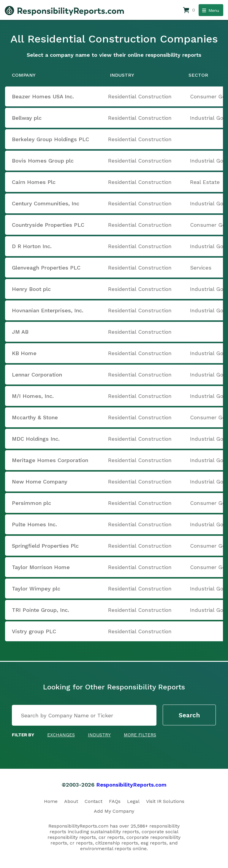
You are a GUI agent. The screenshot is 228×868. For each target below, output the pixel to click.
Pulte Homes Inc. (34, 524)
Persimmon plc (31, 503)
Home (51, 801)
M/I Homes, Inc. (33, 396)
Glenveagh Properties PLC (46, 268)
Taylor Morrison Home (41, 567)
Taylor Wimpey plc (36, 589)
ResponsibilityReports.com (131, 785)
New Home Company (40, 482)
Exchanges (61, 735)
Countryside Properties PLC (48, 225)
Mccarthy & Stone (35, 417)
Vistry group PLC (34, 631)
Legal (133, 801)
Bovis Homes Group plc (43, 161)
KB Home (24, 353)
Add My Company (114, 811)
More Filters (140, 735)
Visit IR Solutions (165, 801)
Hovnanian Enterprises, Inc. (48, 310)
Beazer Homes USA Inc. (43, 96)
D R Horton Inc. (32, 246)
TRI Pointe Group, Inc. (41, 610)
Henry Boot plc (31, 289)
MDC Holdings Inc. (36, 439)
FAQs (115, 801)
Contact (94, 801)
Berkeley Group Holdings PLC (50, 139)
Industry (99, 735)
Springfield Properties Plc (45, 546)
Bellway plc (27, 118)
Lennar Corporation (37, 375)
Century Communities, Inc (46, 203)
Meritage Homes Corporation (50, 460)
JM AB (20, 332)
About (71, 801)
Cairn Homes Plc (34, 182)
